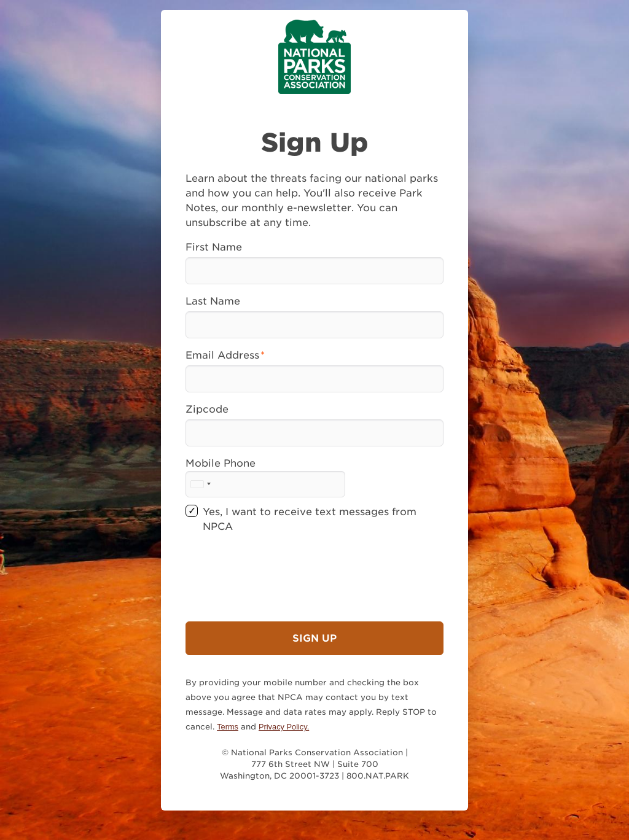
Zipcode (207, 409)
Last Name (213, 301)
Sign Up (314, 638)
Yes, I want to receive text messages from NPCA (310, 519)
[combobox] (200, 484)
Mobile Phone (221, 463)
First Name (214, 247)
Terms (228, 727)
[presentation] (279, 568)
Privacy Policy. (284, 727)
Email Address (222, 355)
